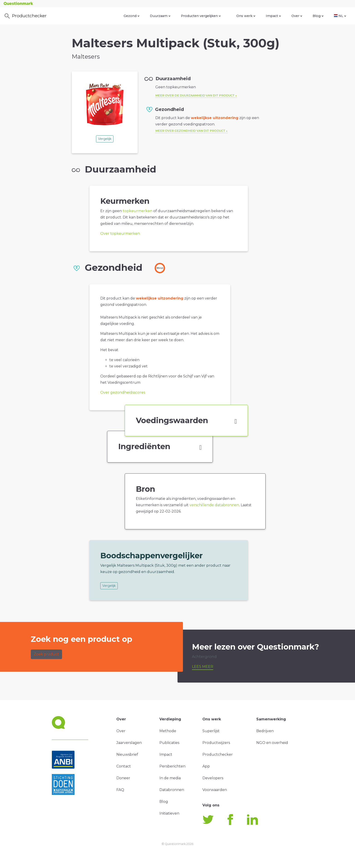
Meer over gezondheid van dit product (190, 131)
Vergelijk (105, 139)
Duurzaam (160, 16)
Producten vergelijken (201, 16)
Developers (213, 778)
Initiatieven (169, 813)
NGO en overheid (272, 743)
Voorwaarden (215, 790)
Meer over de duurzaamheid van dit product (195, 95)
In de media (170, 778)
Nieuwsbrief (127, 754)
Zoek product (46, 654)
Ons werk (246, 16)
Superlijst (211, 731)
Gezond (132, 16)
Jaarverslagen (129, 743)
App (206, 766)
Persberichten (172, 766)
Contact (124, 766)
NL (340, 16)
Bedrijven (265, 731)
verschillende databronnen (214, 505)
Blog (318, 16)
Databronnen (172, 790)
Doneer (123, 778)
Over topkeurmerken (120, 234)
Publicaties (169, 743)
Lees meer (203, 667)
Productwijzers (216, 743)
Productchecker (25, 16)
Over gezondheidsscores (123, 392)
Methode (168, 731)
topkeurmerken (138, 211)
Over (297, 16)
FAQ (120, 790)
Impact (273, 16)
